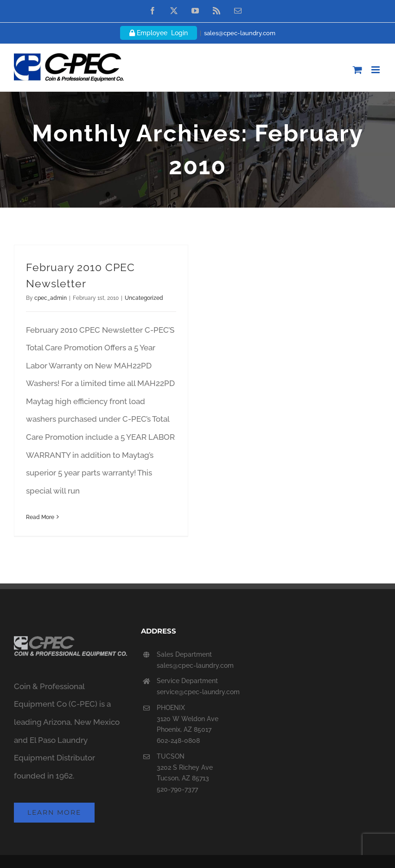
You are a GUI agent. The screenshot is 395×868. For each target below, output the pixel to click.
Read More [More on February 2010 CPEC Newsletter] (40, 517)
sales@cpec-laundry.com (240, 33)
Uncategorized (144, 298)
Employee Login (159, 33)
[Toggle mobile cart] (357, 70)
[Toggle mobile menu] (376, 70)
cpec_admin (51, 298)
